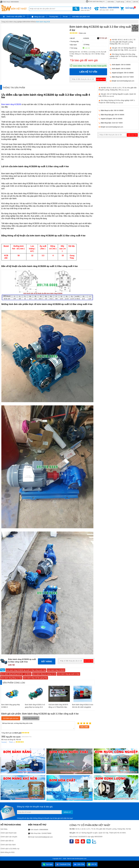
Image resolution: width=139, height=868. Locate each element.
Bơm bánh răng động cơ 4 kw (11, 678)
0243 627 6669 (128, 77)
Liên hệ (135, 2)
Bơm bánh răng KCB (43, 22)
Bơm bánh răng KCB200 (11, 104)
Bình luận (82, 33)
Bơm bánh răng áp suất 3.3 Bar (68, 674)
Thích (10, 742)
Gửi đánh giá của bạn (11, 718)
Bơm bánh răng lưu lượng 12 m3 (44, 674)
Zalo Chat (79, 864)
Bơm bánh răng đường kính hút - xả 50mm (16, 674)
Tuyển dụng (120, 2)
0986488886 (44, 830)
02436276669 (46, 833)
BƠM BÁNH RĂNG (29, 22)
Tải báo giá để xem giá (84, 60)
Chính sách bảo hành (8, 845)
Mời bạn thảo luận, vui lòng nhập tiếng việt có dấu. (38, 725)
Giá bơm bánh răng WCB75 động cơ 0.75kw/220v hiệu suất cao (58, 707)
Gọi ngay (48, 864)
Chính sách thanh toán (9, 833)
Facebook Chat (63, 864)
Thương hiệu (54, 17)
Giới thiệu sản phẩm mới (81, 17)
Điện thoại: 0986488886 (9, 2)
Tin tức (65, 17)
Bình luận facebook (31, 718)
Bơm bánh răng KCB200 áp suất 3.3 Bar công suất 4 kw (26, 670)
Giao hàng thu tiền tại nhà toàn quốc (90, 66)
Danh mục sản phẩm (14, 16)
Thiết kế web (71, 859)
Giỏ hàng (130, 8)
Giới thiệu (111, 2)
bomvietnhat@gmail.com (126, 81)
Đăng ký (67, 812)
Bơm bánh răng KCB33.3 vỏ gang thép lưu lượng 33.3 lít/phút (35, 707)
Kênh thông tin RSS (8, 852)
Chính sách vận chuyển (9, 837)
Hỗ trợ (129, 2)
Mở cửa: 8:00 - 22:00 (109, 9)
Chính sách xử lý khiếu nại (10, 849)
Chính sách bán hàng (96, 1)
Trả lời (4, 742)
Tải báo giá (102, 38)
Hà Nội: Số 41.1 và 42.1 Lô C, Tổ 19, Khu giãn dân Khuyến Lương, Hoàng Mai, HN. (123, 42)
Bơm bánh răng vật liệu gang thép (35, 678)
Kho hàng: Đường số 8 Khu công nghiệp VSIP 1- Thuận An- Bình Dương (123, 56)
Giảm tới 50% (86, 9)
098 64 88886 (126, 65)
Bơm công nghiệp (16, 22)
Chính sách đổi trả (7, 841)
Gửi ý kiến (84, 727)
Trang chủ (5, 22)
